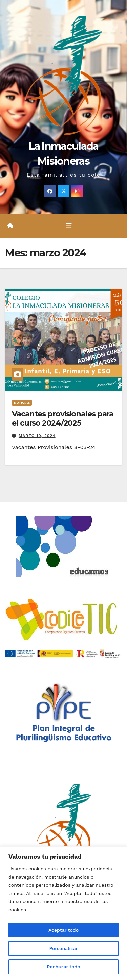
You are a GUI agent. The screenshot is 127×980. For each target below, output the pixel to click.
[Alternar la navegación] (69, 226)
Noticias (22, 403)
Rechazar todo (63, 967)
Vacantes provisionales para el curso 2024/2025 (63, 418)
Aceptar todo (63, 930)
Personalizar (63, 948)
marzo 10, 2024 (37, 436)
